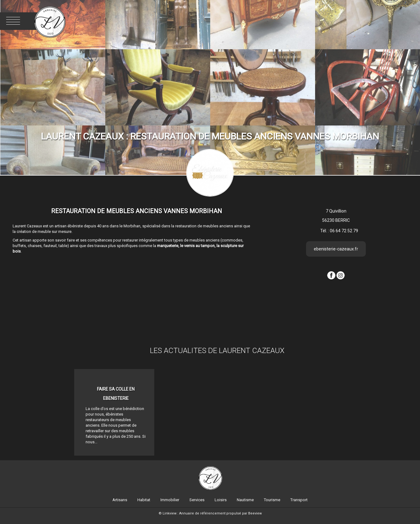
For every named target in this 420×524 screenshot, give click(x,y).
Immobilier (170, 500)
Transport (299, 500)
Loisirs (221, 500)
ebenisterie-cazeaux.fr (336, 249)
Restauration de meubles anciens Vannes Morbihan (137, 211)
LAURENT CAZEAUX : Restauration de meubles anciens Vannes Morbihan (210, 136)
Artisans (120, 500)
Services (197, 500)
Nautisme (245, 500)
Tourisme (272, 500)
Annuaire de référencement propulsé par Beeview (220, 513)
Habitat (144, 500)
